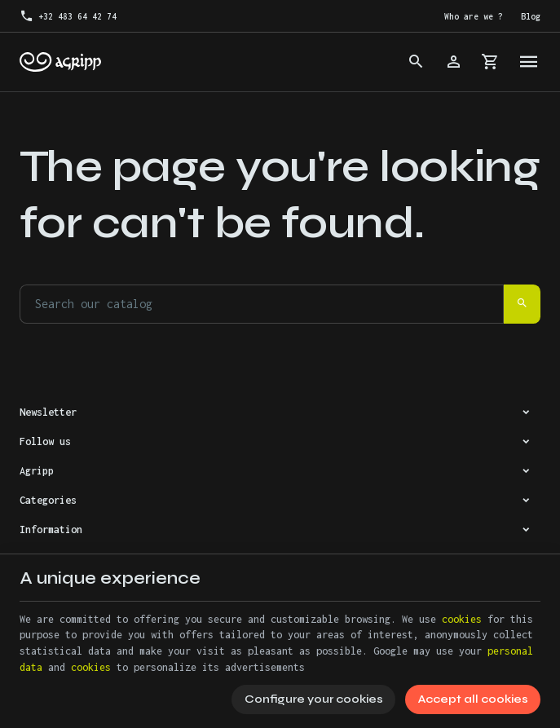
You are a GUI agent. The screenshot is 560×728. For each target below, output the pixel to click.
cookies (462, 619)
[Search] (416, 62)
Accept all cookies (473, 699)
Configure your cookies (314, 699)
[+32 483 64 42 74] (68, 16)
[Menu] (529, 62)
